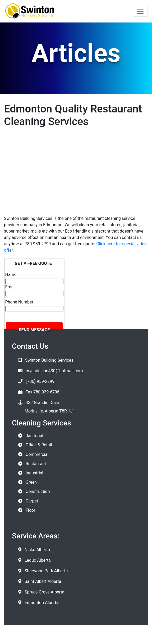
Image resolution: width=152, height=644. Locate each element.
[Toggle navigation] (140, 11)
